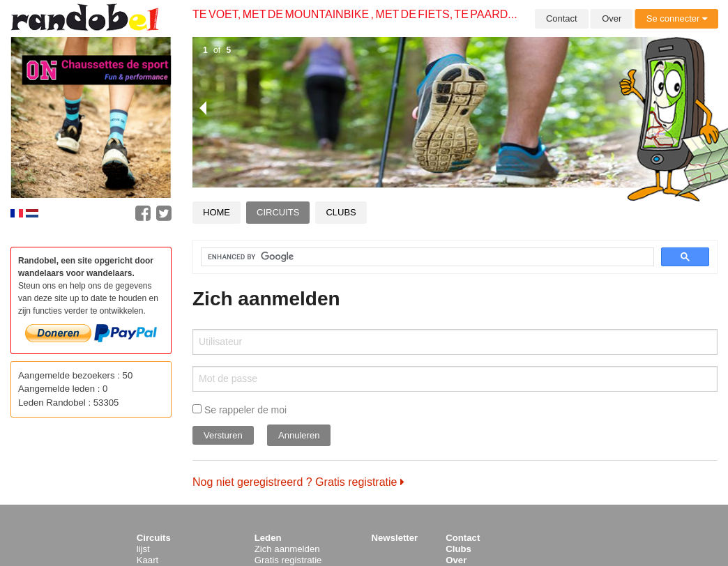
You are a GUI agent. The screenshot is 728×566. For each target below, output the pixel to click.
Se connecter (677, 18)
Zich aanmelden (287, 549)
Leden (268, 538)
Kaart (148, 560)
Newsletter (395, 538)
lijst (143, 549)
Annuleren (299, 435)
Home (217, 212)
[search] (419, 257)
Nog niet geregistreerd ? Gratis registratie (298, 482)
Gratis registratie (288, 560)
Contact (562, 18)
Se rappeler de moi (240, 410)
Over (612, 18)
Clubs (341, 212)
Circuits (278, 212)
